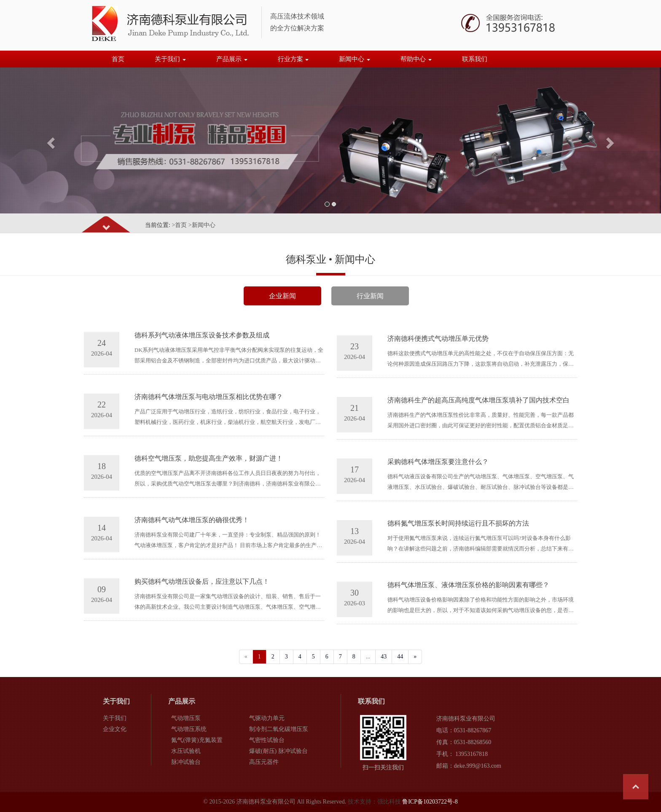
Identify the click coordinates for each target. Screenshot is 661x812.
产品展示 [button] (232, 59)
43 (384, 657)
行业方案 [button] (293, 59)
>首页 (179, 225)
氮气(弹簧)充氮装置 (197, 740)
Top (636, 787)
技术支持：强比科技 (374, 802)
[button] (50, 140)
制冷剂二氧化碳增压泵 (279, 729)
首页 (118, 59)
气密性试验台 (267, 740)
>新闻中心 (202, 225)
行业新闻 (370, 296)
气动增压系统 (189, 729)
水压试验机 (186, 751)
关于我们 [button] (170, 59)
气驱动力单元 (267, 718)
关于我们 (115, 718)
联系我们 (475, 59)
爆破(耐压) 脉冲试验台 (278, 751)
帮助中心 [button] (416, 59)
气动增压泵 (186, 718)
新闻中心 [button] (355, 59)
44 (400, 657)
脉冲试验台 (186, 762)
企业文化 (115, 729)
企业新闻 (282, 296)
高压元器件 (264, 762)
